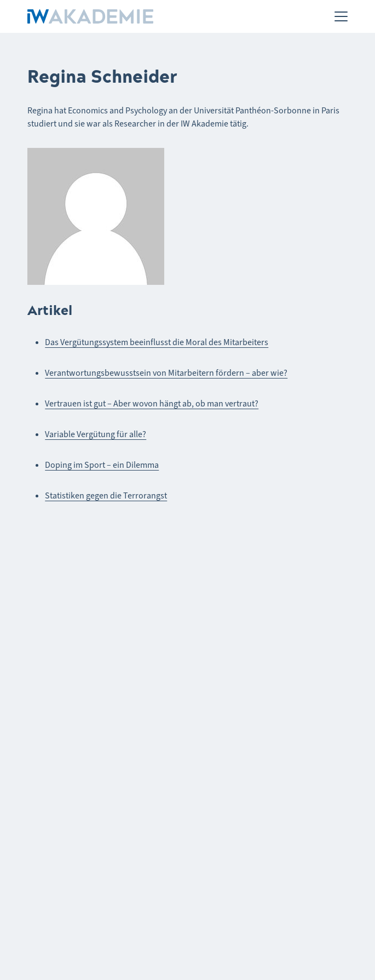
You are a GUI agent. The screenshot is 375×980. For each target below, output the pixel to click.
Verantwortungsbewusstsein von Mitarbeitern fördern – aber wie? (166, 373)
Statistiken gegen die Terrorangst (106, 495)
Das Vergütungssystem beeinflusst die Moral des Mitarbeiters (157, 342)
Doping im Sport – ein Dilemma (102, 465)
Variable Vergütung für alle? (96, 434)
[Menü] (341, 16)
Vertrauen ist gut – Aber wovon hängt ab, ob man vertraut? (152, 403)
